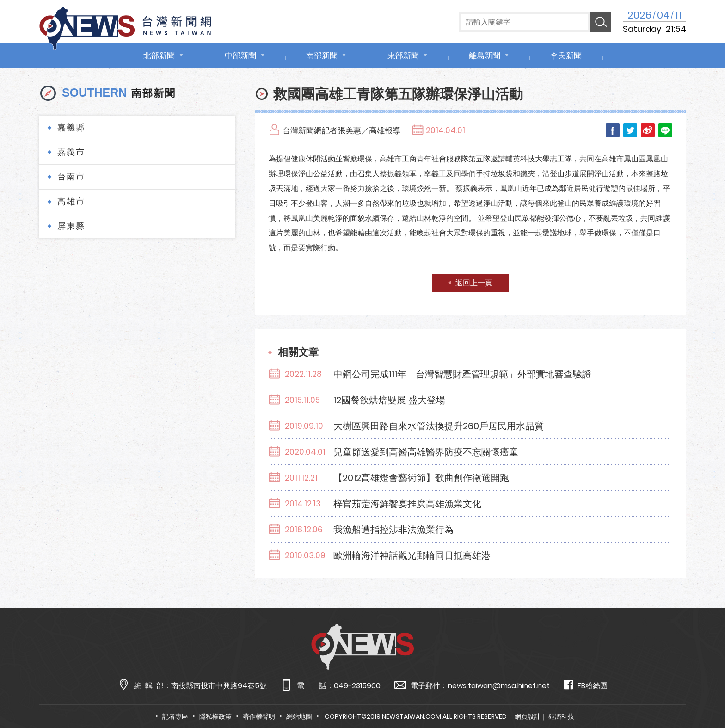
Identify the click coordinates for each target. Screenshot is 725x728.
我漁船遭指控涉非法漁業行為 (393, 530)
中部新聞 (240, 56)
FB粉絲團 (586, 685)
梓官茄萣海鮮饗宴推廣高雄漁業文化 (407, 504)
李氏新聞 (566, 56)
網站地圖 (299, 716)
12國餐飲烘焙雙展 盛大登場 (389, 400)
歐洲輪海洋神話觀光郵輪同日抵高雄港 (412, 555)
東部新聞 (403, 56)
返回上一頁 (474, 283)
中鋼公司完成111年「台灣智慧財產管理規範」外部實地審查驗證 (462, 374)
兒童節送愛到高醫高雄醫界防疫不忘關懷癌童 (426, 452)
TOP (700, 694)
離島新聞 (485, 56)
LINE (665, 130)
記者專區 (175, 716)
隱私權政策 (215, 716)
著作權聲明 (259, 716)
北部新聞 (159, 56)
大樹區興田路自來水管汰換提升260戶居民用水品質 (439, 426)
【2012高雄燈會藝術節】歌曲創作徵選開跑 (421, 478)
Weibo (648, 130)
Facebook (613, 130)
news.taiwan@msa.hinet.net (499, 686)
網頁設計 (528, 716)
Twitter (630, 130)
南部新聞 (322, 56)
